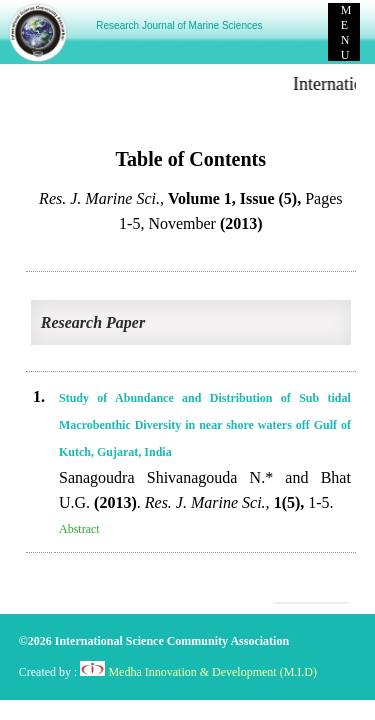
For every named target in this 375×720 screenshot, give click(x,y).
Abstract (79, 529)
